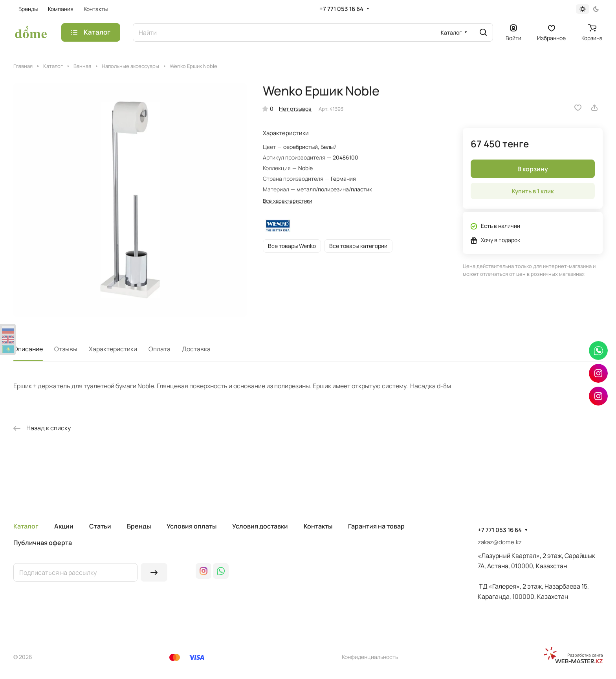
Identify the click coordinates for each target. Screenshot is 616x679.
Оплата (159, 349)
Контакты (318, 526)
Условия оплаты (192, 526)
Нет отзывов (295, 109)
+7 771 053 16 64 (341, 9)
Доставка (196, 349)
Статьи (100, 526)
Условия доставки (260, 526)
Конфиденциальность (370, 657)
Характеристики (113, 349)
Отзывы (66, 349)
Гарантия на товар (376, 526)
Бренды (139, 526)
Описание (28, 349)
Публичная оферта (43, 543)
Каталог (26, 526)
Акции (64, 526)
